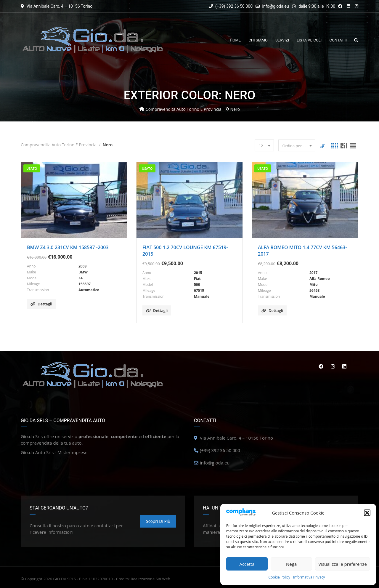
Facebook (320, 366)
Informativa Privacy (309, 577)
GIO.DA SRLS (64, 579)
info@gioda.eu (276, 6)
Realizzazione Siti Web (150, 579)
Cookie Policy (279, 577)
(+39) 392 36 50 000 (231, 6)
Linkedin (344, 366)
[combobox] (264, 145)
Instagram (333, 366)
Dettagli (41, 304)
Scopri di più (158, 521)
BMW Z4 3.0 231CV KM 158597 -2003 (68, 247)
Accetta (247, 564)
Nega (291, 564)
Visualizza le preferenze (343, 564)
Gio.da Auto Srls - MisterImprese (54, 452)
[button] (367, 513)
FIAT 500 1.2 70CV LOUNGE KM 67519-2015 (185, 251)
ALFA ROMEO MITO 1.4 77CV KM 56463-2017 (302, 251)
